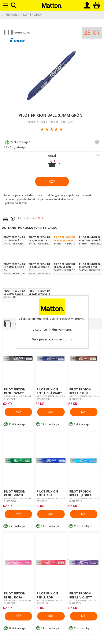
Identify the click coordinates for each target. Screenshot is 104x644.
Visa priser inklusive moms (52, 330)
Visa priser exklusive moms (52, 339)
